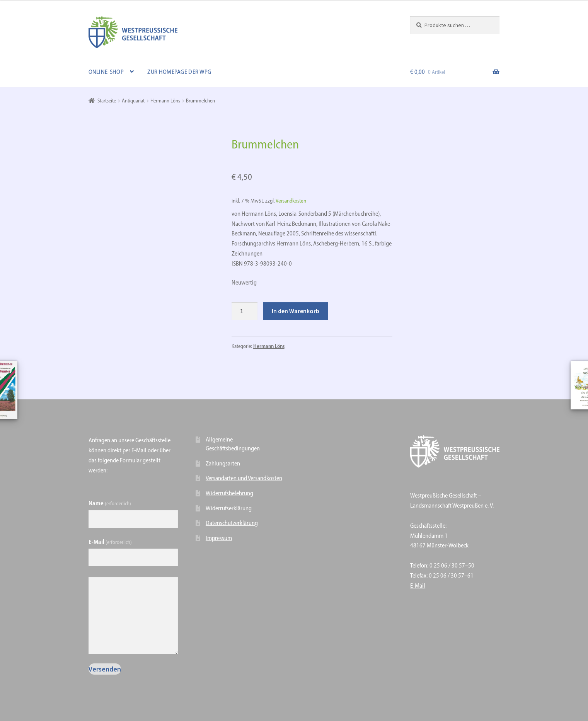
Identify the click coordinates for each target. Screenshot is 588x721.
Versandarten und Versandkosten (244, 478)
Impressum (219, 538)
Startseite (107, 101)
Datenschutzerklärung (232, 523)
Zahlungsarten (223, 463)
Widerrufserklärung (229, 508)
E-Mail (139, 450)
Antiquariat (133, 101)
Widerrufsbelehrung (229, 493)
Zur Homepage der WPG (179, 72)
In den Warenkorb (296, 311)
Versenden (105, 669)
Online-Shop (106, 72)
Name (110, 503)
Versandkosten (291, 201)
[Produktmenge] (245, 311)
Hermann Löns (165, 101)
